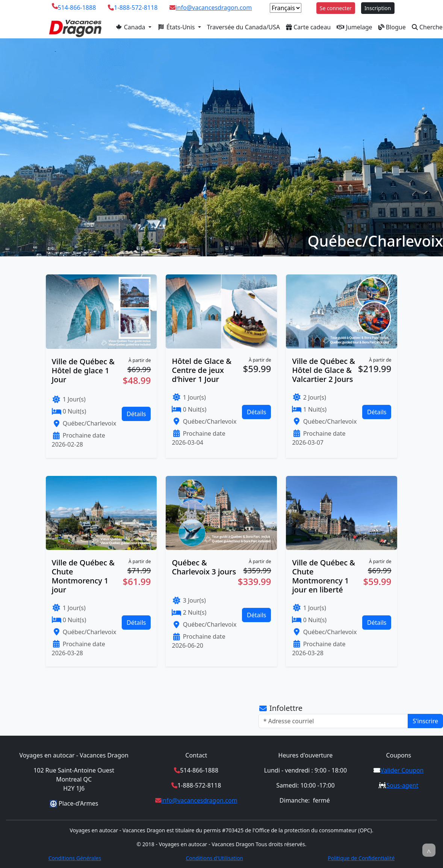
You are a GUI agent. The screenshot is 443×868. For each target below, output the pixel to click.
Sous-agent (402, 785)
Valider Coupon (402, 770)
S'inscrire (425, 721)
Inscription (378, 8)
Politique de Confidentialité (361, 858)
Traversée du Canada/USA (243, 27)
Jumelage (354, 27)
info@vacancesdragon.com (214, 8)
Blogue (392, 27)
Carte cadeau (308, 27)
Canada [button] (131, 27)
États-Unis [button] (177, 27)
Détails (136, 414)
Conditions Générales (75, 858)
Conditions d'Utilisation (214, 858)
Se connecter (336, 8)
